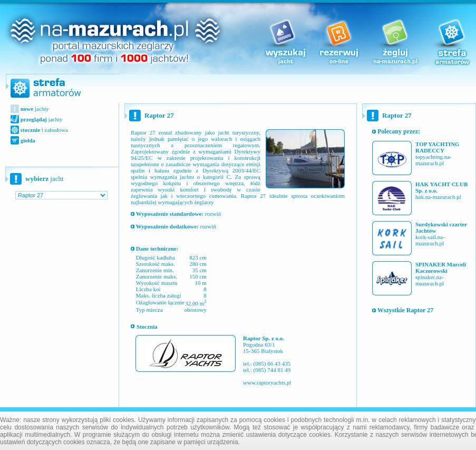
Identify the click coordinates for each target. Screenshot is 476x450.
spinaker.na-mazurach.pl (430, 280)
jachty (34, 109)
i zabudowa (43, 130)
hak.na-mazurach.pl (438, 197)
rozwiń (176, 214)
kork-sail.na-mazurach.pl (430, 240)
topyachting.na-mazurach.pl (434, 160)
